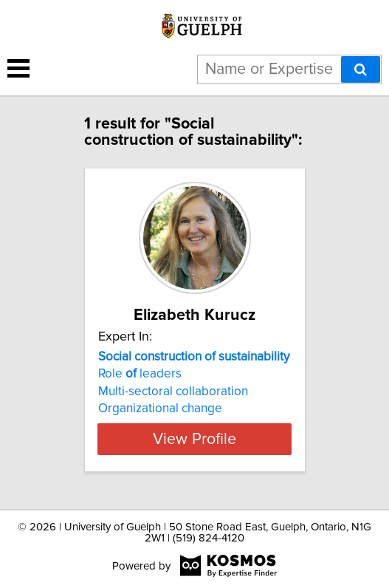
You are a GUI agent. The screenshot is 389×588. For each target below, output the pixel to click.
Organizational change (160, 408)
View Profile (194, 439)
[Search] (361, 69)
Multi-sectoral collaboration (173, 392)
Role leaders (140, 374)
